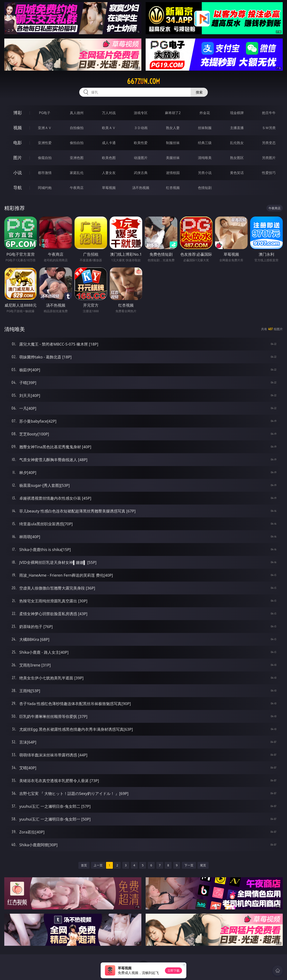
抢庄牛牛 (269, 113)
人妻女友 (109, 173)
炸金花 (205, 113)
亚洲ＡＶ (45, 128)
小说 (18, 173)
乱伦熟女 (237, 143)
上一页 (98, 865)
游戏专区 (141, 113)
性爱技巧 (269, 173)
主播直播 (237, 128)
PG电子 (45, 113)
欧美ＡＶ (109, 128)
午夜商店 (77, 188)
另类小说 (205, 173)
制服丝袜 (173, 143)
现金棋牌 (237, 113)
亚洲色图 (77, 158)
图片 (18, 158)
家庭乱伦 (77, 173)
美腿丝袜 (173, 158)
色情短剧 (205, 188)
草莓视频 (109, 188)
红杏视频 (173, 188)
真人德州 (77, 113)
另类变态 (269, 143)
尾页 (203, 865)
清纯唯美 (205, 158)
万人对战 (109, 113)
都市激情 (45, 173)
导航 (18, 188)
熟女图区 (237, 158)
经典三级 (205, 143)
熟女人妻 (173, 128)
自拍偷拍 (77, 128)
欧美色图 (109, 158)
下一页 (189, 865)
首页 (84, 865)
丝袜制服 (205, 128)
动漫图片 (141, 158)
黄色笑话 (237, 173)
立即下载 (173, 970)
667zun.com (143, 81)
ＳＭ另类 (269, 128)
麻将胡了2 (173, 113)
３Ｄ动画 (141, 128)
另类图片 (269, 158)
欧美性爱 (141, 143)
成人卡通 (109, 143)
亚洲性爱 (45, 143)
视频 (18, 128)
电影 (18, 143)
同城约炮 (45, 188)
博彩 (18, 113)
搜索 (199, 92)
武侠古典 (141, 173)
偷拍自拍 (77, 143)
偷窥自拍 (45, 158)
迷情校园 (173, 173)
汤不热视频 (141, 188)
